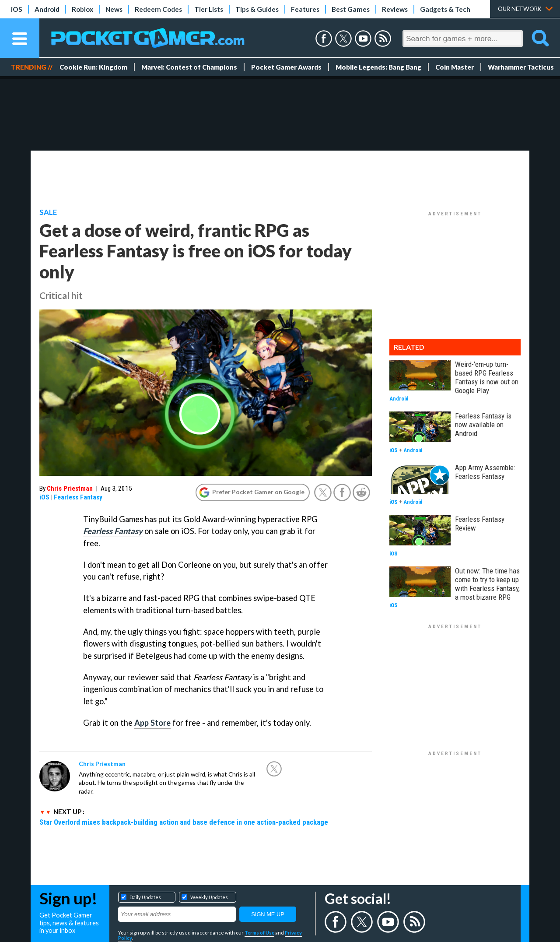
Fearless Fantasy (78, 497)
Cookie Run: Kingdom (93, 67)
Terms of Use (259, 933)
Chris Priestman (70, 489)
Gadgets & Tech (445, 9)
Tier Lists (209, 9)
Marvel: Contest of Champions (189, 67)
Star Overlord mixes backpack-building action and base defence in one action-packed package (184, 822)
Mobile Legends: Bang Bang (378, 67)
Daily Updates (145, 897)
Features (305, 9)
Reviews (395, 9)
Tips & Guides (257, 9)
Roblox (82, 9)
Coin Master (455, 67)
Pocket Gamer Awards (286, 67)
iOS (17, 9)
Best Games (351, 9)
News (114, 9)
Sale (48, 212)
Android (47, 9)
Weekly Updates (209, 897)
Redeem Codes (158, 9)
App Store (152, 723)
